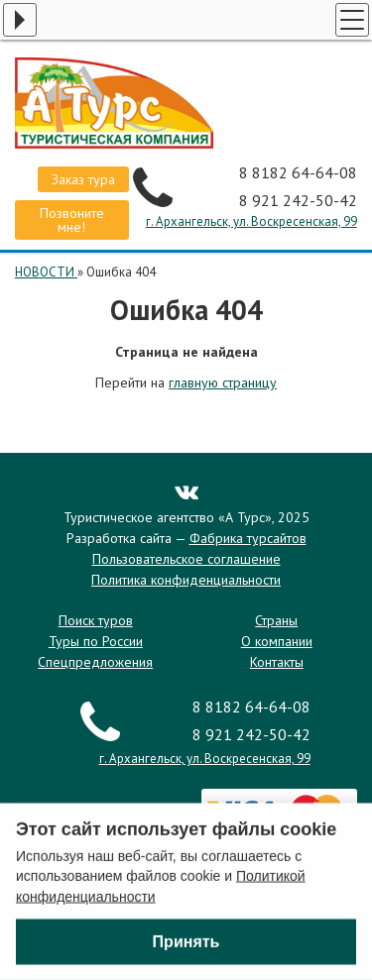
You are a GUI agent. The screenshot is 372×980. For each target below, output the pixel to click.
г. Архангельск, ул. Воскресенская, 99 (251, 221)
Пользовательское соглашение (186, 559)
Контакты (277, 662)
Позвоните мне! (72, 220)
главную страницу (223, 382)
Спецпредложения (95, 662)
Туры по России (96, 641)
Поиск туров (96, 620)
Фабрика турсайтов (248, 538)
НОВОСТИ (46, 272)
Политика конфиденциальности (186, 580)
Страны (276, 620)
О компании (277, 641)
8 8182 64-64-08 (298, 172)
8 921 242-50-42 (298, 200)
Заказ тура (83, 179)
